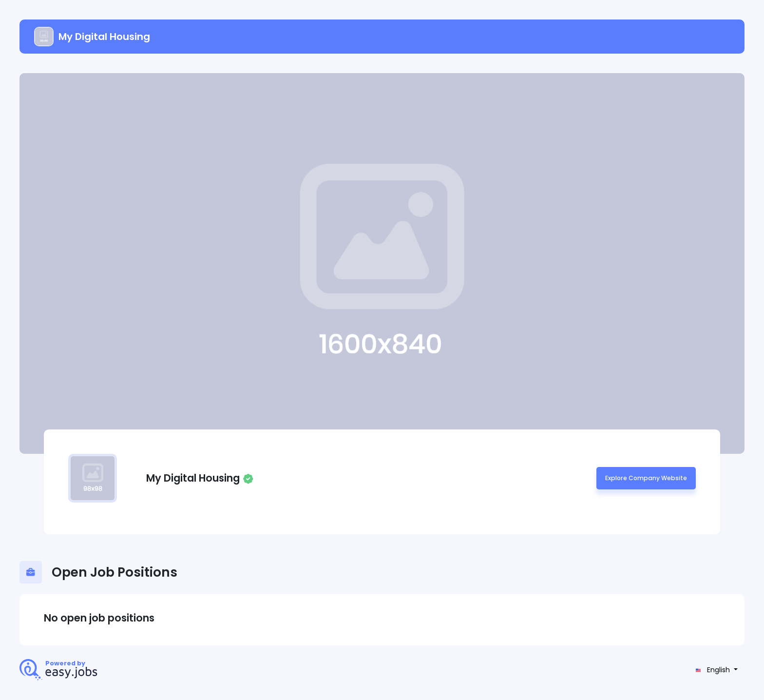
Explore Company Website (646, 478)
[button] (716, 670)
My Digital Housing (92, 37)
